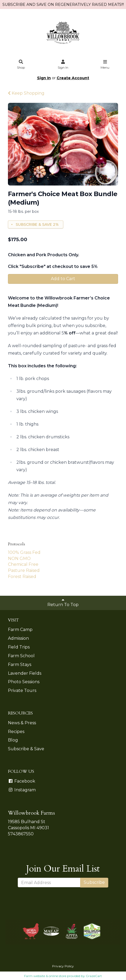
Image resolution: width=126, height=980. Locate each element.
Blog (13, 740)
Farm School (21, 656)
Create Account (73, 78)
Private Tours (22, 690)
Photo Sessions (24, 682)
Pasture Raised (24, 570)
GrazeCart (94, 976)
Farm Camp (20, 630)
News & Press (22, 723)
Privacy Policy (63, 966)
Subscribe (94, 882)
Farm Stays (20, 665)
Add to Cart (63, 279)
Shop (21, 65)
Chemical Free (23, 564)
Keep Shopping (26, 93)
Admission (18, 638)
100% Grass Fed (24, 552)
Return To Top (63, 602)
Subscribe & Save (26, 749)
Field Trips (19, 647)
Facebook (22, 781)
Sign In (63, 65)
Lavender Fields (25, 673)
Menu (105, 65)
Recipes (16, 732)
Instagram (22, 790)
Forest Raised (22, 577)
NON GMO (19, 559)
